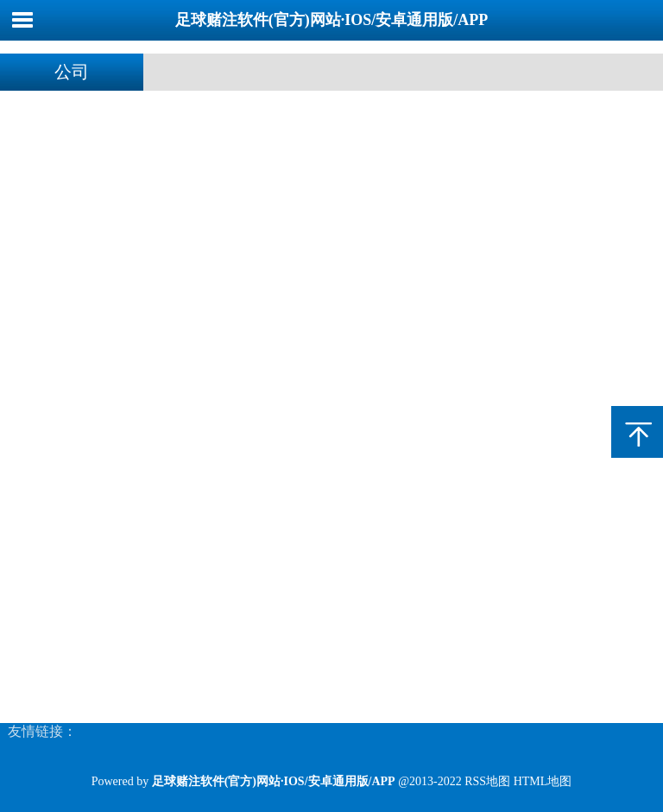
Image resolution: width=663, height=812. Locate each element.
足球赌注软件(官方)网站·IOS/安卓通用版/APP (332, 20)
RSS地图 (487, 781)
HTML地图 (543, 781)
